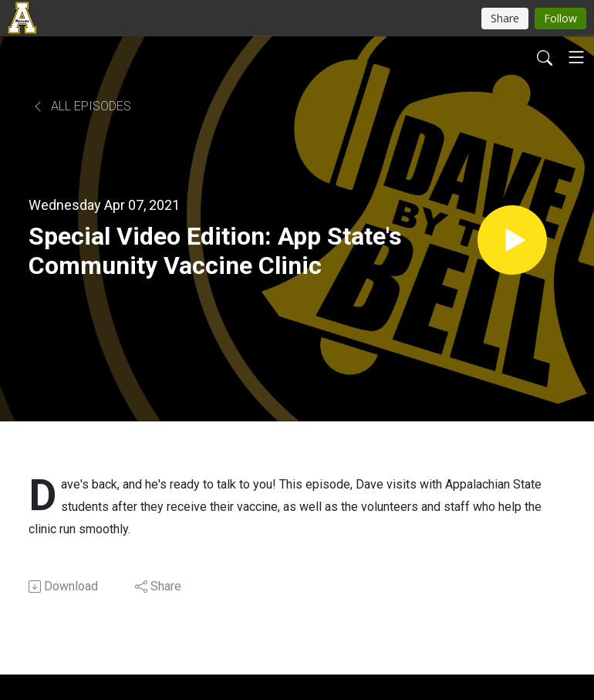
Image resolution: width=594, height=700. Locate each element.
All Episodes (81, 106)
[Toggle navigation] (576, 57)
